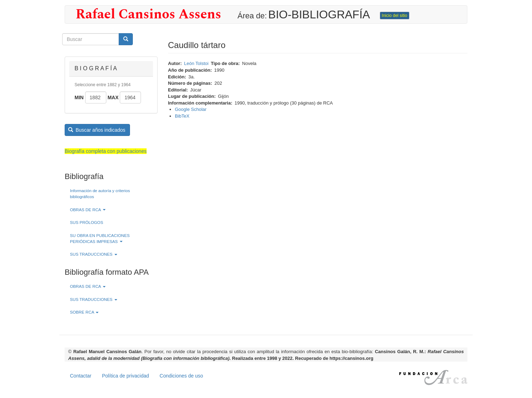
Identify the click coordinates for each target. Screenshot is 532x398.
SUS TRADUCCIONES (94, 254)
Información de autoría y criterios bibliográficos (100, 194)
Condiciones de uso (181, 376)
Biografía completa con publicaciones (106, 151)
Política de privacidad (126, 376)
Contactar (81, 376)
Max (113, 97)
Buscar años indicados (97, 130)
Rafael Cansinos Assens (148, 14)
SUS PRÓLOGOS (87, 222)
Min (79, 97)
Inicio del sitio (395, 16)
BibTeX (182, 116)
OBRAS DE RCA (88, 210)
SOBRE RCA (84, 312)
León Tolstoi (196, 63)
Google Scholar (191, 109)
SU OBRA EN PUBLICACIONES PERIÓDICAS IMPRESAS (100, 238)
